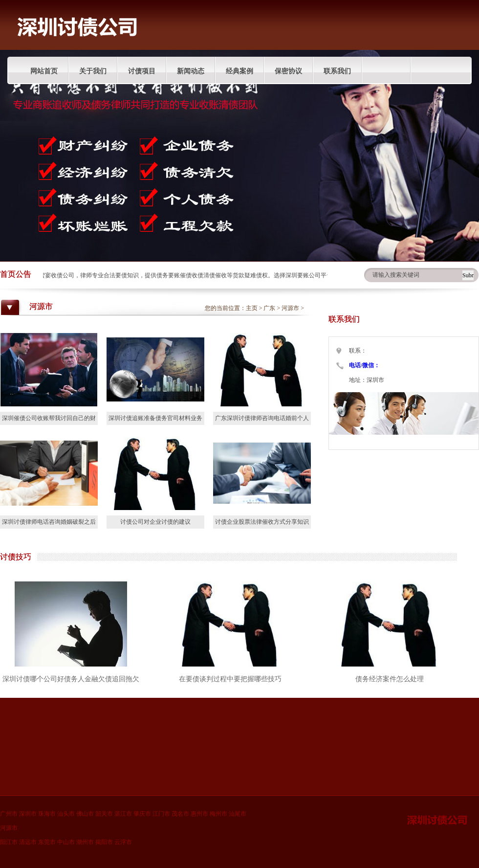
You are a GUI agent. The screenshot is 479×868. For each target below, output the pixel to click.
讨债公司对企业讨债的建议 (155, 522)
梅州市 (218, 814)
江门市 (161, 814)
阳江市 (9, 842)
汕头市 (66, 814)
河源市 (290, 308)
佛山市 (85, 814)
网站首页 (44, 71)
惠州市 (199, 814)
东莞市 (47, 842)
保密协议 (288, 71)
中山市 (66, 842)
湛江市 (123, 814)
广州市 (9, 814)
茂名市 (180, 814)
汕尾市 (238, 814)
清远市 (28, 842)
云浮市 (123, 842)
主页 (252, 308)
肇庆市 (142, 814)
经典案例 (239, 71)
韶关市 (104, 814)
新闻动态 (191, 71)
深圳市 (28, 814)
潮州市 (85, 842)
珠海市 (47, 814)
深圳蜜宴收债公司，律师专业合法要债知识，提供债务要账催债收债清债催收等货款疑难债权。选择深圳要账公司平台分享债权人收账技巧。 (211, 275)
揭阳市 (104, 842)
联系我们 (337, 71)
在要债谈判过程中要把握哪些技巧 (230, 679)
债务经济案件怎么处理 (390, 679)
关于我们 (93, 71)
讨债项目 (142, 71)
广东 (269, 308)
